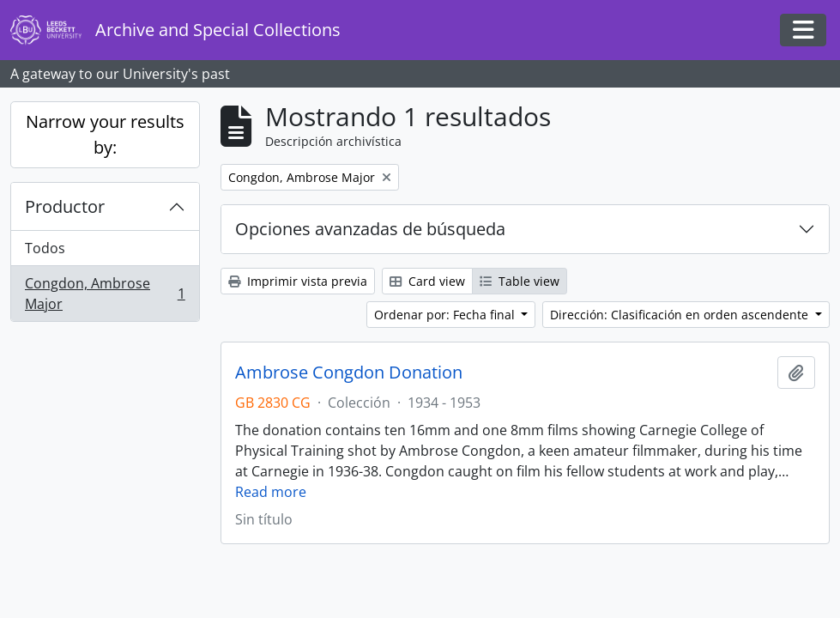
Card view (427, 281)
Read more (271, 492)
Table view (520, 281)
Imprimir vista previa (298, 281)
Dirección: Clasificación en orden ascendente (681, 315)
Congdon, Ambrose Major (105, 294)
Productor (65, 206)
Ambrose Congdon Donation (349, 373)
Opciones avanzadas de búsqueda (370, 229)
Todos (45, 248)
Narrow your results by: (105, 134)
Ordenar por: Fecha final (446, 315)
